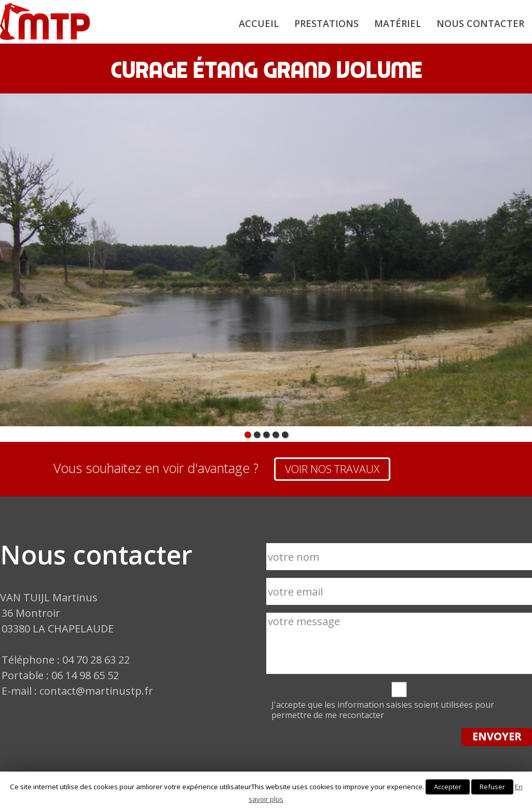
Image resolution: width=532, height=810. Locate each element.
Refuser (492, 787)
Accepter (448, 787)
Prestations (326, 23)
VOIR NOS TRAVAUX (332, 469)
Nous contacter (480, 23)
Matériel (398, 23)
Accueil (259, 23)
